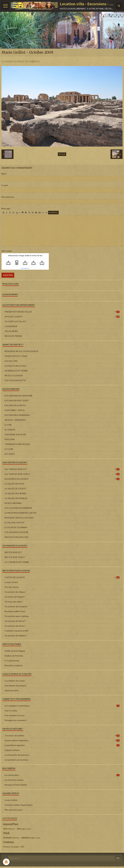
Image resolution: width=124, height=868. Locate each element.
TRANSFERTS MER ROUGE (17, 444)
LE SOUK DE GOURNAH (16, 527)
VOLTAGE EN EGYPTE (15, 380)
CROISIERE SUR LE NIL (15, 434)
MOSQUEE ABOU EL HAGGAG (19, 518)
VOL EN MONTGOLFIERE (17, 532)
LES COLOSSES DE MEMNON (18, 508)
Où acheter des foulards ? (16, 606)
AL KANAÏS (10, 430)
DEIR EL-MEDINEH (13, 503)
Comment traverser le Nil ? (17, 631)
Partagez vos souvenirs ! (16, 720)
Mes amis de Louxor (14, 810)
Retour (62, 154)
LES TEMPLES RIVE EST (62, 469)
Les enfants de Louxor (15, 681)
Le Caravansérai (12, 661)
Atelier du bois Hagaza (15, 651)
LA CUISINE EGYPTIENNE (17, 562)
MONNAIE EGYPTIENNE (16, 371)
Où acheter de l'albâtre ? (16, 636)
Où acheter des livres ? (15, 626)
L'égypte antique (12, 750)
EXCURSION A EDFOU (15, 405)
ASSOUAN (10, 439)
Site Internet (8, 197)
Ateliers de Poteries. (14, 656)
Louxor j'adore (11, 800)
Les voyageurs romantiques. (62, 706)
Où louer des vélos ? (14, 602)
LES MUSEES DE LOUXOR (62, 479)
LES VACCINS (11, 361)
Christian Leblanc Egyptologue (19, 805)
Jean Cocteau (11, 710)
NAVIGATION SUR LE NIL (17, 537)
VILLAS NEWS (11, 331)
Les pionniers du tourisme (16, 760)
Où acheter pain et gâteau (17, 616)
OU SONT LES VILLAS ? (16, 321)
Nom (4, 174)
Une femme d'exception (15, 686)
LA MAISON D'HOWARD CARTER (20, 513)
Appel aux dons (12, 690)
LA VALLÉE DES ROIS (14, 484)
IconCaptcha (25, 268)
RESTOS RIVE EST (13, 552)
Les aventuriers (62, 775)
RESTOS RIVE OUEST (15, 557)
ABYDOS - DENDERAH (15, 420)
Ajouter (8, 275)
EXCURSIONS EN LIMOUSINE (18, 396)
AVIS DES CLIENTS (62, 317)
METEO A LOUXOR (14, 375)
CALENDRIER (11, 326)
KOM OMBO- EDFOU (15, 410)
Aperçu (53, 212)
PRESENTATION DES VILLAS (62, 312)
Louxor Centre (11, 582)
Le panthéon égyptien (62, 745)
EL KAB (8, 425)
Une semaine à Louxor (15, 715)
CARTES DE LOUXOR (62, 577)
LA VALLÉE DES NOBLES (16, 498)
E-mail (5, 185)
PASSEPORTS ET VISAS (16, 356)
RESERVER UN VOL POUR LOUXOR (21, 351)
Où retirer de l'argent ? (15, 597)
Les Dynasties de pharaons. (17, 755)
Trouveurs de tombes (62, 735)
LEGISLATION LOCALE (15, 366)
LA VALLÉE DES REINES (15, 493)
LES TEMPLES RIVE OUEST (62, 474)
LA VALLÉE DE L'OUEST (15, 489)
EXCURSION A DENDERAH (17, 415)
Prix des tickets (12, 587)
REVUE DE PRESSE (13, 336)
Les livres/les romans (14, 780)
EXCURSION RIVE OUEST (17, 400)
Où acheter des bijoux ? (15, 592)
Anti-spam (7, 251)
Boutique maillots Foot (15, 611)
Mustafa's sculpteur (14, 665)
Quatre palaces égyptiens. (62, 740)
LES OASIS (10, 454)
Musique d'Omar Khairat (16, 785)
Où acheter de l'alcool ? (15, 621)
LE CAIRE (9, 449)
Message (6, 209)
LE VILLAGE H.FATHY (15, 522)
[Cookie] (6, 862)
